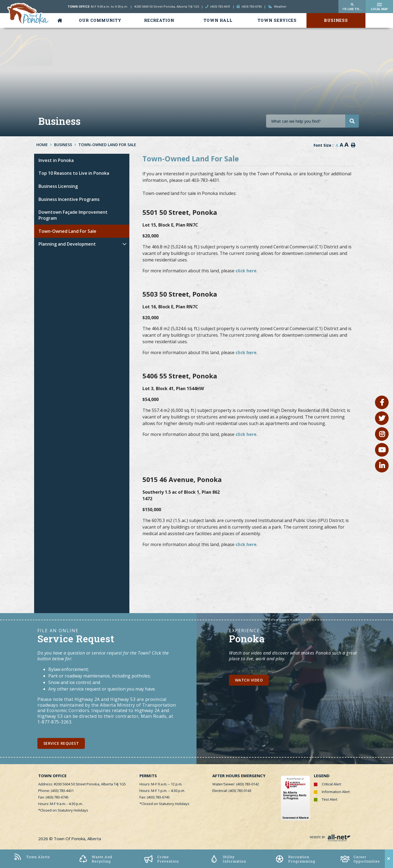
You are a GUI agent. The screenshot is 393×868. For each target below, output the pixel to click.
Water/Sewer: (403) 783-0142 (236, 784)
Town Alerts (32, 857)
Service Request (61, 743)
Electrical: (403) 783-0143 (232, 791)
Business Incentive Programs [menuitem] (69, 199)
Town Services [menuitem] (277, 20)
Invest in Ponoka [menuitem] (56, 160)
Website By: (330, 837)
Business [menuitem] (336, 20)
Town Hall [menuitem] (218, 20)
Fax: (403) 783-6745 (53, 797)
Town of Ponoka (28, 14)
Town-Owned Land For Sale (107, 145)
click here (246, 271)
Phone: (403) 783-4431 (56, 791)
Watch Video (249, 680)
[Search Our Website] (312, 121)
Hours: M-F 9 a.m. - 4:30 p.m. (61, 804)
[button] (124, 244)
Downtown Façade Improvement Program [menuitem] (73, 215)
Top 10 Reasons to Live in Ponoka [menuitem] (74, 173)
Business (63, 145)
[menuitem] (61, 20)
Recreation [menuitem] (159, 20)
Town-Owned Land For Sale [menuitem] (67, 231)
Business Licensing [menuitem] (58, 186)
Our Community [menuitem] (100, 20)
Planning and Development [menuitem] (67, 244)
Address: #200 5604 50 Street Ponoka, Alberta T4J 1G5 (82, 784)
